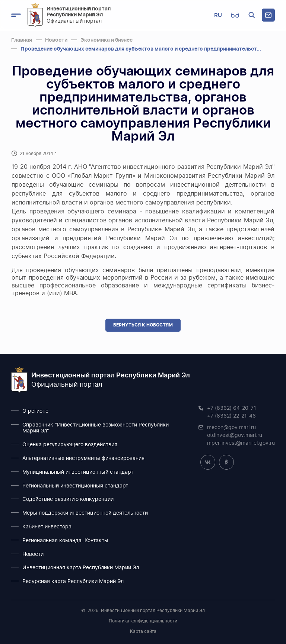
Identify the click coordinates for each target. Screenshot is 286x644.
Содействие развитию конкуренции (68, 499)
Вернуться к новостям (143, 325)
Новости (33, 554)
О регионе (35, 411)
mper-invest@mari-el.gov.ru (241, 443)
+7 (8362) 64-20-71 (232, 408)
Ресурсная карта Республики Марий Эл (73, 582)
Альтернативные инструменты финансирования (83, 458)
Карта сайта (143, 631)
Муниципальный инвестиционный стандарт (78, 472)
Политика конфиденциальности (143, 621)
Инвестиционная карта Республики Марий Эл (81, 568)
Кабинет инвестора (47, 527)
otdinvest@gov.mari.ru (235, 435)
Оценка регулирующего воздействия (70, 445)
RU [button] (218, 15)
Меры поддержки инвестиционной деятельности (85, 513)
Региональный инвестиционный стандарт (75, 486)
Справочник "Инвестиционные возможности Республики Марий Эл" (96, 428)
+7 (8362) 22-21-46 (231, 416)
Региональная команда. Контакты (65, 541)
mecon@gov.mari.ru (231, 428)
